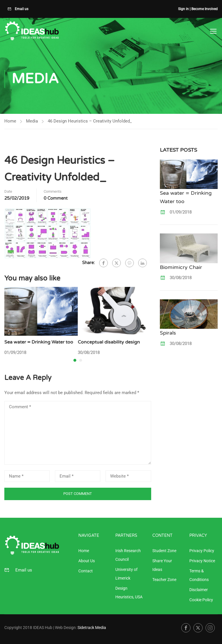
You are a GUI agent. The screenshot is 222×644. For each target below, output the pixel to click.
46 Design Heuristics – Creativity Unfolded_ (90, 121)
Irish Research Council (128, 555)
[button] (75, 361)
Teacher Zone (164, 580)
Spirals (168, 333)
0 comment (56, 199)
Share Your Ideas (162, 565)
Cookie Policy (201, 600)
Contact (86, 571)
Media (32, 121)
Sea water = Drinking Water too (39, 343)
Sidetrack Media (92, 628)
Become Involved (205, 9)
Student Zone (164, 551)
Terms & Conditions (199, 575)
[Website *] (128, 476)
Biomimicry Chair (181, 268)
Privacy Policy (202, 551)
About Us (87, 561)
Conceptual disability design (109, 343)
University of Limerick (126, 574)
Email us (21, 9)
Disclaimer (199, 590)
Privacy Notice (202, 561)
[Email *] (78, 476)
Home (10, 121)
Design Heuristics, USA (129, 593)
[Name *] (27, 476)
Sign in (183, 9)
